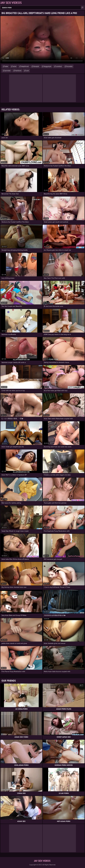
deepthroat (25, 66)
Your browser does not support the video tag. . (42, 40)
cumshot (59, 66)
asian (15, 66)
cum (27, 71)
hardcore (18, 71)
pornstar (8, 71)
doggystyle (47, 66)
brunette (69, 66)
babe (6, 66)
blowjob (36, 66)
